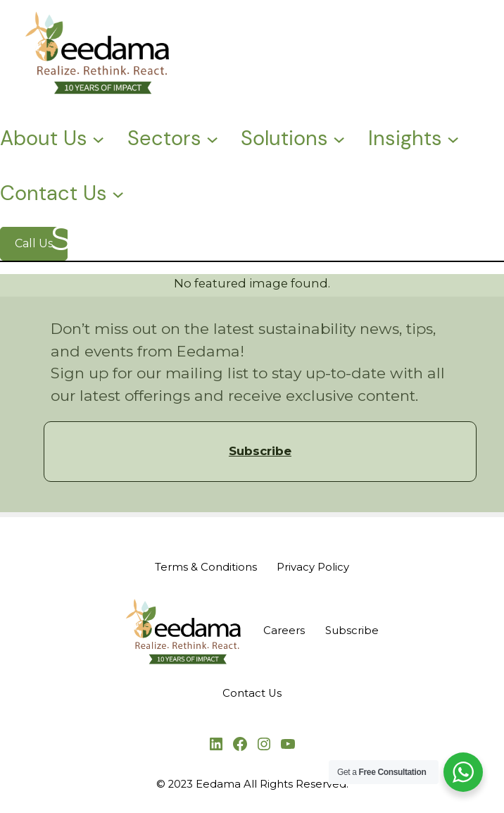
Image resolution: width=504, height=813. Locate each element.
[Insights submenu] (453, 138)
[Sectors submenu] (212, 138)
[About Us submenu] (98, 138)
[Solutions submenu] (339, 138)
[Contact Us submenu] (118, 193)
